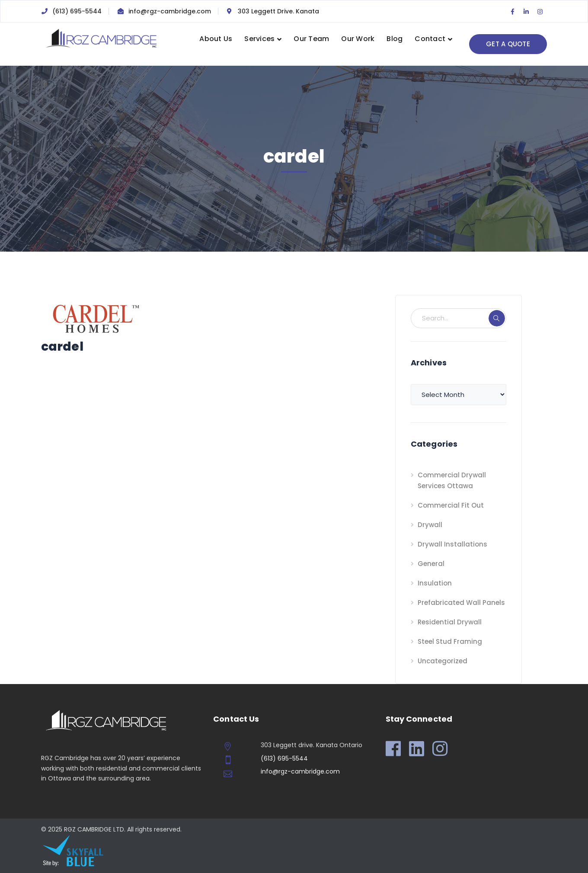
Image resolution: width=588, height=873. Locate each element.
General (431, 564)
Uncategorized (443, 661)
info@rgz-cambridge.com (170, 11)
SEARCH (497, 318)
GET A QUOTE (508, 44)
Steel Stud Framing (450, 641)
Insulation (435, 583)
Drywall (430, 525)
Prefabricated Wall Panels (461, 603)
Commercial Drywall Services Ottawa (452, 480)
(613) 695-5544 (77, 11)
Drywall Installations (452, 544)
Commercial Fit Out (451, 505)
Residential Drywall (450, 622)
